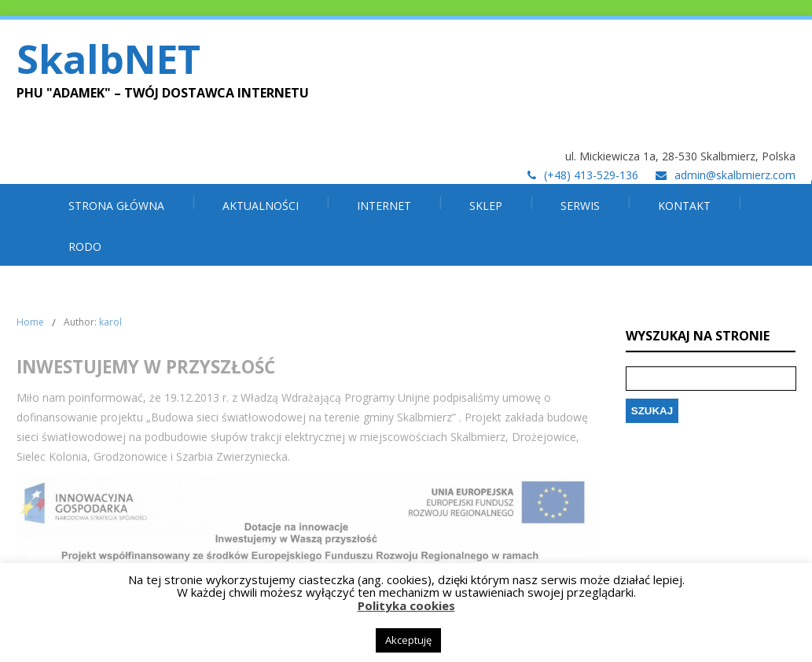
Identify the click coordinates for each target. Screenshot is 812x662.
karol (110, 322)
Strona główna (116, 206)
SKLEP (486, 206)
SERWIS (580, 206)
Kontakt (684, 206)
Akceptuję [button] (408, 640)
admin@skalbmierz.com (735, 175)
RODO (85, 246)
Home (30, 322)
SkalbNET (108, 59)
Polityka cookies (406, 605)
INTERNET (384, 206)
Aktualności (261, 206)
